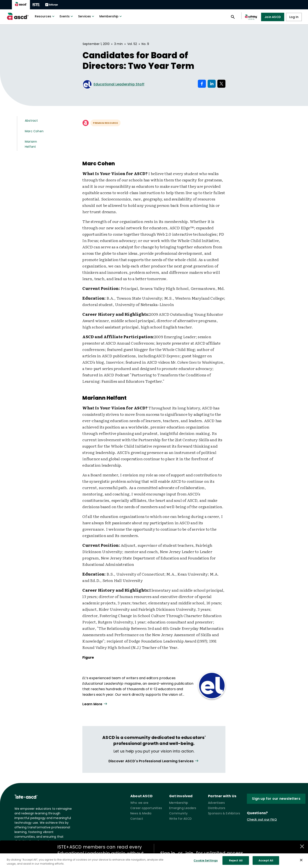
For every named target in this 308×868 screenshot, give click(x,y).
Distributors (217, 808)
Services (87, 16)
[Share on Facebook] (202, 84)
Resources (45, 16)
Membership (111, 16)
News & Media (141, 813)
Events (67, 16)
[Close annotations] (302, 846)
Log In (294, 17)
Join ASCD (273, 17)
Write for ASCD (180, 819)
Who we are (139, 803)
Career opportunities (146, 808)
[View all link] (154, 761)
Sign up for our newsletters (276, 799)
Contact (137, 819)
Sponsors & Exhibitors (224, 813)
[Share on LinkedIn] (212, 84)
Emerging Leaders (183, 808)
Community (178, 813)
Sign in (168, 853)
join (189, 853)
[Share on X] (221, 84)
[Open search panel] (233, 17)
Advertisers (216, 803)
